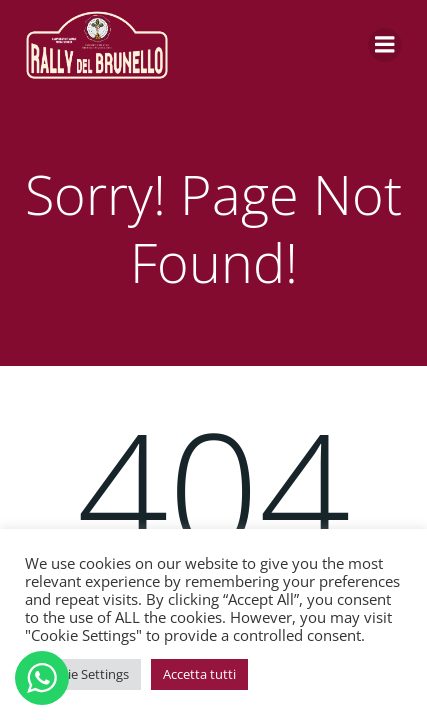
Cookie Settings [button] (83, 674)
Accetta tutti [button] (199, 674)
